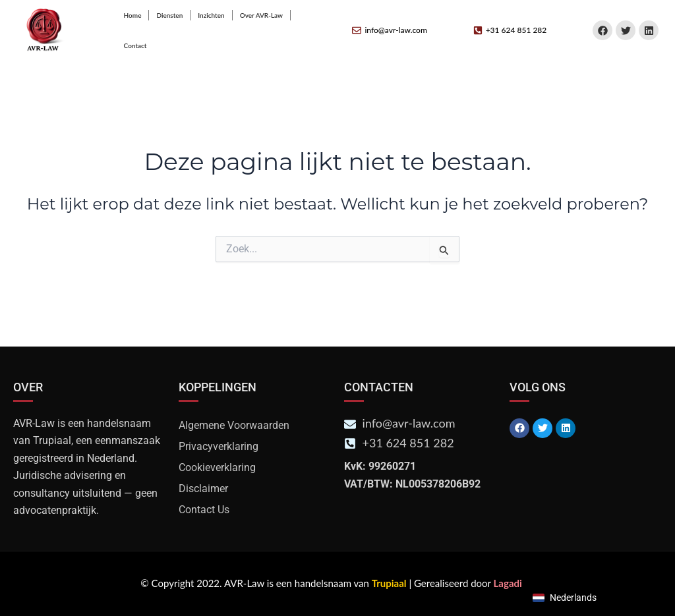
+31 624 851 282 (516, 30)
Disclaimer (203, 489)
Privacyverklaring (219, 446)
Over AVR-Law (261, 15)
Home (133, 15)
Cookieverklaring (217, 467)
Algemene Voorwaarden (234, 425)
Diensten (169, 15)
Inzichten (211, 15)
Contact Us (204, 510)
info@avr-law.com (396, 30)
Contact (135, 45)
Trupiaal (389, 583)
